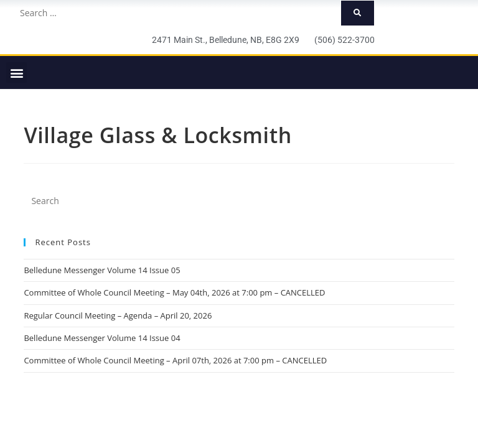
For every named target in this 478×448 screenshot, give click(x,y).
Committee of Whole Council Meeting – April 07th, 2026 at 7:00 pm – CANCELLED (175, 360)
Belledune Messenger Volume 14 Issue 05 (102, 270)
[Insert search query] (239, 201)
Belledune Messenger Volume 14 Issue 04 (102, 338)
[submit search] (358, 13)
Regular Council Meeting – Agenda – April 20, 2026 (118, 315)
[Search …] (176, 13)
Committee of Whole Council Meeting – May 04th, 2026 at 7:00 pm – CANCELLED (174, 292)
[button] (16, 72)
